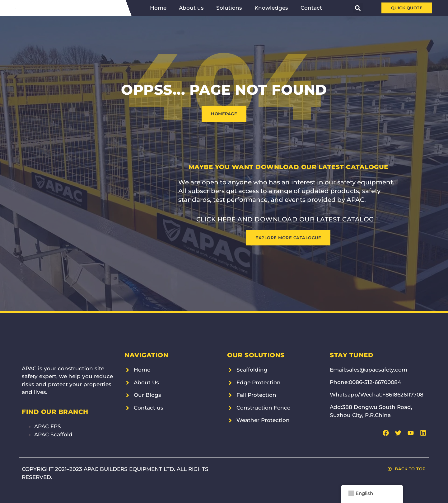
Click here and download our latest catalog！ (288, 219)
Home (158, 8)
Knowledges (271, 8)
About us (191, 8)
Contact (311, 8)
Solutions (229, 8)
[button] (358, 8)
